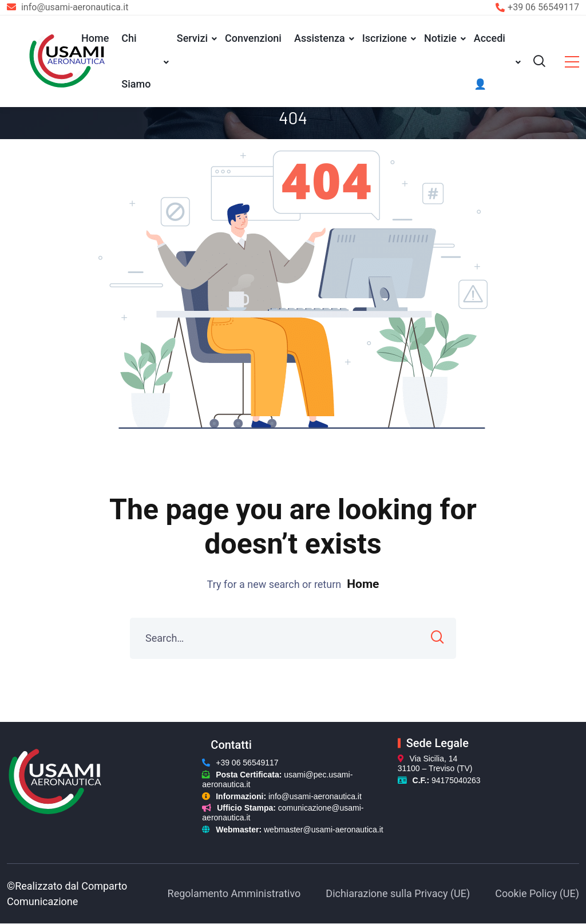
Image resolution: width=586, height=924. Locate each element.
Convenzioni (253, 38)
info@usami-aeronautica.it (315, 796)
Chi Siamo (136, 61)
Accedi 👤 (490, 61)
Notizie (440, 38)
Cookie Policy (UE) (537, 893)
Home (95, 38)
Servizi (192, 38)
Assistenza (320, 38)
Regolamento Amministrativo (234, 893)
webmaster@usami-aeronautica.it (324, 830)
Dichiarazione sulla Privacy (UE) (398, 893)
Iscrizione (385, 38)
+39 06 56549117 (543, 7)
